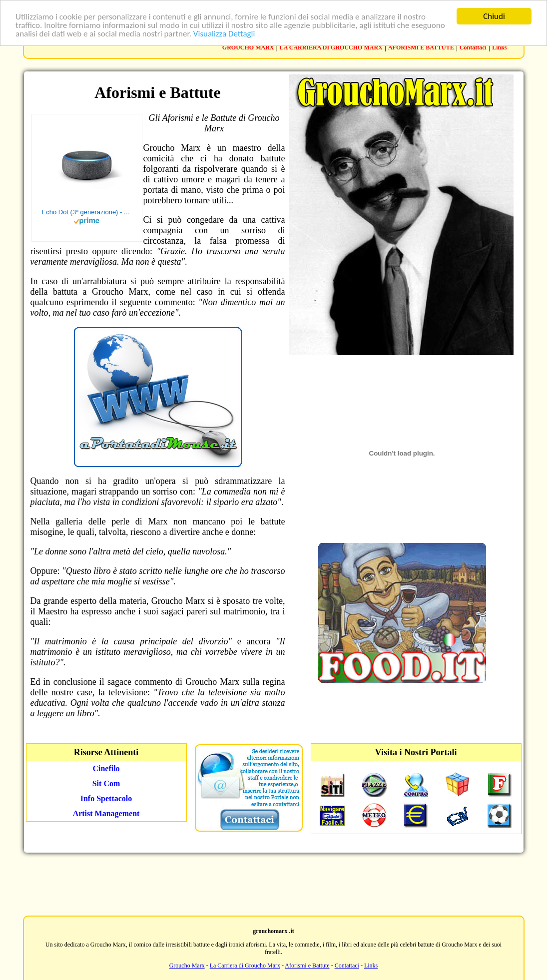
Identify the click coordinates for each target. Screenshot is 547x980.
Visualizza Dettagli (224, 34)
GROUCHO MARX (248, 47)
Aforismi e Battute (307, 966)
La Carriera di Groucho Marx (245, 966)
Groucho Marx (187, 966)
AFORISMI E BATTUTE (421, 47)
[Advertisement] (274, 883)
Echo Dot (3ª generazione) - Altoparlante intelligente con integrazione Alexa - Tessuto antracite (87, 212)
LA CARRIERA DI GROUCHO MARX (331, 47)
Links (499, 47)
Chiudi (494, 16)
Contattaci (473, 47)
